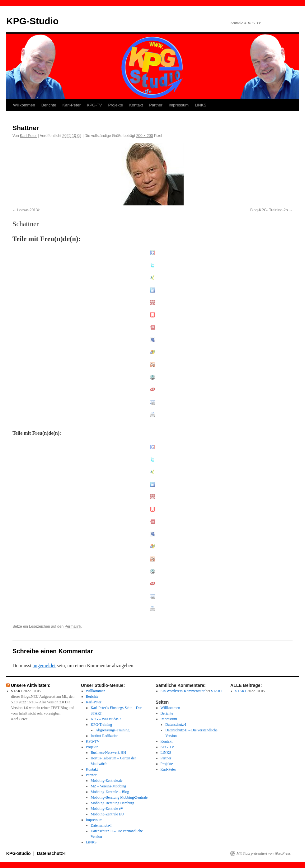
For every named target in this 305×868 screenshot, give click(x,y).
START (17, 691)
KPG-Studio (32, 21)
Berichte (49, 105)
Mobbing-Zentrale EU (107, 814)
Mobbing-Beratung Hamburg (112, 803)
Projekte (115, 105)
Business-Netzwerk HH (108, 753)
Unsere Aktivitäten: (31, 685)
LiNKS (201, 105)
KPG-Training (101, 725)
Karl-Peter (72, 105)
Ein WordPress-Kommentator (183, 691)
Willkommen (24, 105)
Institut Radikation (105, 736)
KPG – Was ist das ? (106, 719)
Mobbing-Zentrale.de (106, 781)
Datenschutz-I (101, 825)
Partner (156, 105)
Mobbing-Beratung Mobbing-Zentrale (119, 797)
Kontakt (136, 105)
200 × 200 (145, 136)
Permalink (73, 626)
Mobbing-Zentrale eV (107, 809)
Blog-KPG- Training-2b (269, 210)
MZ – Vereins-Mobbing (108, 786)
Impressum (179, 105)
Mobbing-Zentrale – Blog (110, 792)
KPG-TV (94, 105)
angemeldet (44, 666)
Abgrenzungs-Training (113, 730)
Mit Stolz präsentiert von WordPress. (264, 853)
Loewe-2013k (28, 210)
